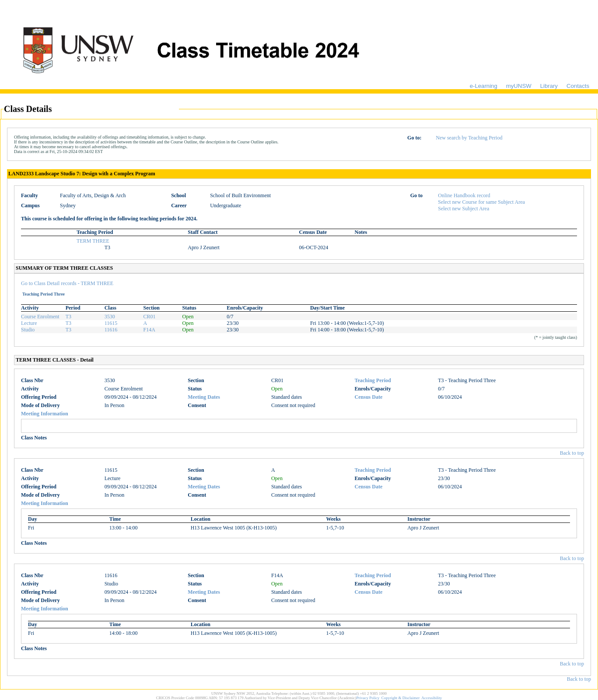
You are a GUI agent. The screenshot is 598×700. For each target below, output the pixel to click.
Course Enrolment (40, 317)
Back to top (572, 453)
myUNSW (519, 86)
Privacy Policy (368, 698)
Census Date (369, 397)
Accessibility (432, 698)
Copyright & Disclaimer (401, 698)
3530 (110, 317)
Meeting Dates (204, 397)
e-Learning (484, 86)
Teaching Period (373, 380)
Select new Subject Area (463, 209)
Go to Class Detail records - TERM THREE (67, 283)
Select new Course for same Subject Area (481, 202)
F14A (149, 330)
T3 (68, 317)
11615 (111, 323)
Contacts (578, 86)
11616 (111, 330)
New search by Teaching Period (469, 138)
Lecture (29, 323)
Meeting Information (45, 414)
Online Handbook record (464, 195)
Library (549, 86)
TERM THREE (93, 241)
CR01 (150, 317)
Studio (28, 330)
